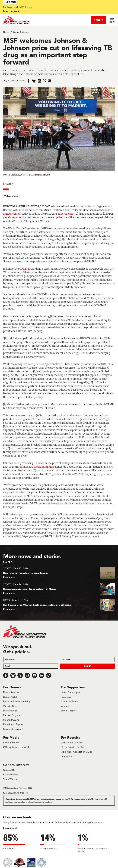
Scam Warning (11, 779)
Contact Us (9, 770)
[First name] (31, 659)
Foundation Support (14, 724)
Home (6, 32)
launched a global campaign (37, 467)
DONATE (99, 20)
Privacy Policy (10, 774)
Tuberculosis (11, 196)
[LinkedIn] (41, 675)
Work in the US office (72, 743)
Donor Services (11, 692)
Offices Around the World (17, 747)
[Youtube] (34, 675)
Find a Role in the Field (73, 747)
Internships (66, 756)
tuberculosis (65, 214)
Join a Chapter (69, 711)
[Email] (31, 666)
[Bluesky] (13, 675)
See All (7, 562)
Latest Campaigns (70, 692)
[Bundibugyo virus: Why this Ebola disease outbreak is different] (59, 605)
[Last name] (87, 659)
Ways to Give (10, 706)
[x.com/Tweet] (20, 675)
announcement (12, 214)
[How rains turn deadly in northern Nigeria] (59, 573)
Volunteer (66, 706)
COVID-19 (25, 269)
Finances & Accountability (17, 701)
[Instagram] (27, 675)
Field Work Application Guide (77, 752)
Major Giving (10, 711)
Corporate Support (13, 729)
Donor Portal (10, 697)
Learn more (10, 11)
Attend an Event (69, 701)
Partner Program (12, 715)
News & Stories (21, 32)
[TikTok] (49, 675)
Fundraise (66, 697)
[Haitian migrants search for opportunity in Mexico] (59, 589)
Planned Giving (11, 720)
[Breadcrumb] (59, 32)
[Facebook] (6, 675)
